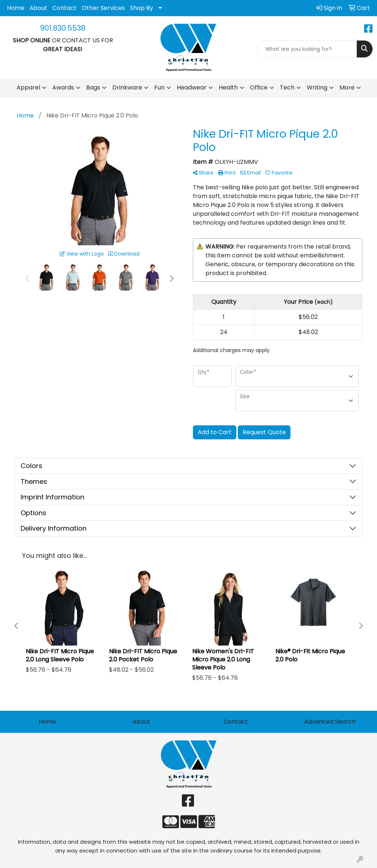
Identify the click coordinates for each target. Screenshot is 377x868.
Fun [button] (159, 87)
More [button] (347, 87)
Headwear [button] (192, 87)
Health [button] (228, 87)
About (38, 8)
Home (16, 8)
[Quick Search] (306, 49)
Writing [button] (317, 87)
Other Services (103, 8)
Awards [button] (63, 87)
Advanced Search (330, 722)
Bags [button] (93, 87)
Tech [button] (287, 87)
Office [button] (259, 87)
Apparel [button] (28, 87)
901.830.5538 (63, 28)
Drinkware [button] (127, 87)
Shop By (142, 8)
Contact (64, 8)
